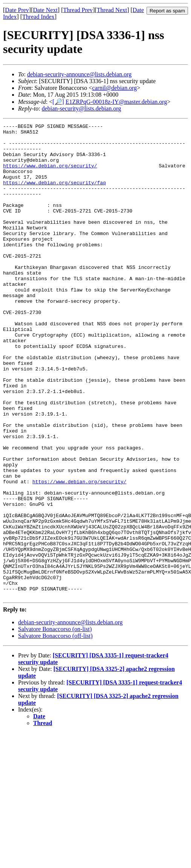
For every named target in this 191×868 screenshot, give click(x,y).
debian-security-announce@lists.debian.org (79, 74)
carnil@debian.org (114, 88)
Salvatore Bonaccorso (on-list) (55, 724)
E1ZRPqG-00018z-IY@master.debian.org (116, 102)
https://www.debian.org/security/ (50, 175)
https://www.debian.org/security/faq (54, 195)
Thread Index (38, 17)
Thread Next (112, 10)
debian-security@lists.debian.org (82, 108)
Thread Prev (78, 10)
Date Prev (17, 10)
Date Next (45, 10)
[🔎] (58, 102)
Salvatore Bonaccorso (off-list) (55, 731)
